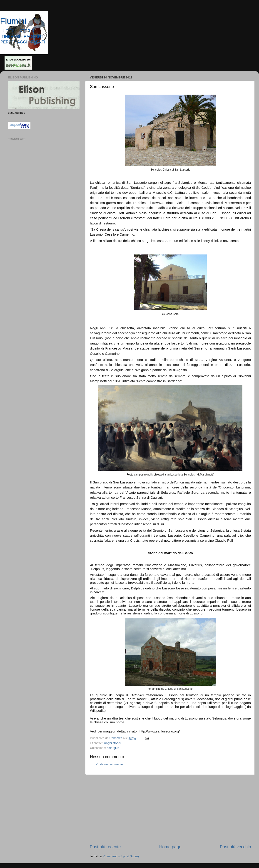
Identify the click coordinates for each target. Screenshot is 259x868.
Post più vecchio (235, 847)
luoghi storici (112, 743)
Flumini (13, 21)
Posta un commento (109, 764)
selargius (113, 748)
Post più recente (105, 847)
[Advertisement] (170, 809)
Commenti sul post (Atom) (121, 856)
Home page (170, 847)
